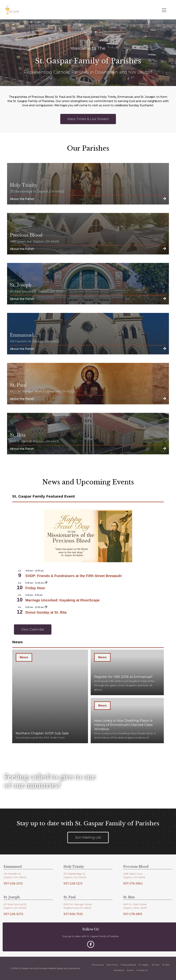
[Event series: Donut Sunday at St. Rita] (46, 607)
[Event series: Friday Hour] (46, 583)
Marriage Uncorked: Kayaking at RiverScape (62, 600)
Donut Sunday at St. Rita (46, 612)
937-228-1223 (73, 884)
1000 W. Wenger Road (77, 904)
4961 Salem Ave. (133, 874)
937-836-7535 (73, 914)
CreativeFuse (74, 968)
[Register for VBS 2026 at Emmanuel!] (127, 672)
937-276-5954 (133, 884)
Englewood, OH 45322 (77, 908)
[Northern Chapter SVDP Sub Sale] (50, 696)
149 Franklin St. (12, 874)
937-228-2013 (13, 884)
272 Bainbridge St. (75, 874)
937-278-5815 (133, 914)
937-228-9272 (13, 914)
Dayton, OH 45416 (134, 877)
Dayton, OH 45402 (15, 877)
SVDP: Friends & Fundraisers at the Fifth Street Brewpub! (74, 576)
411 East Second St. (15, 904)
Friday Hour (35, 588)
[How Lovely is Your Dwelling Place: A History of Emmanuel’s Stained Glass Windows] (127, 721)
